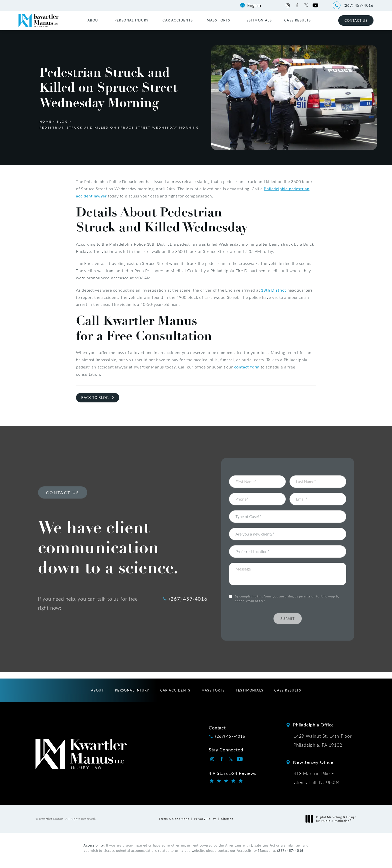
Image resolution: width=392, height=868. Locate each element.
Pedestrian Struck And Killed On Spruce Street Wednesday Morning (119, 127)
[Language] (257, 5)
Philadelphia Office (313, 725)
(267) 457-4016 (290, 850)
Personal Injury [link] (132, 20)
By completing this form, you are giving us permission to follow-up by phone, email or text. (287, 585)
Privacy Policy (205, 819)
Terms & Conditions (174, 819)
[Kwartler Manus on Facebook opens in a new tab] (297, 5)
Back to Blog (95, 398)
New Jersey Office (313, 762)
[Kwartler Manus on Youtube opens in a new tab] (315, 5)
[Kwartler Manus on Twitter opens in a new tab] (306, 5)
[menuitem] (95, 20)
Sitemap (227, 819)
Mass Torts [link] (218, 20)
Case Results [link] (298, 20)
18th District (273, 290)
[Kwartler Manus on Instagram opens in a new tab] (288, 5)
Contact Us (356, 20)
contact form (247, 367)
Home (46, 121)
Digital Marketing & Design (332, 819)
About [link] (94, 20)
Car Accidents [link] (178, 20)
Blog (62, 121)
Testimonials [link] (258, 20)
